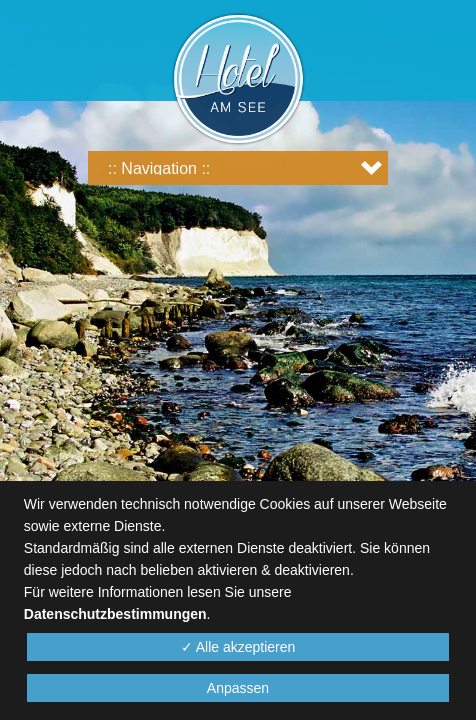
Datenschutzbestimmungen (115, 614)
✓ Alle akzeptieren (238, 647)
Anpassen (238, 688)
